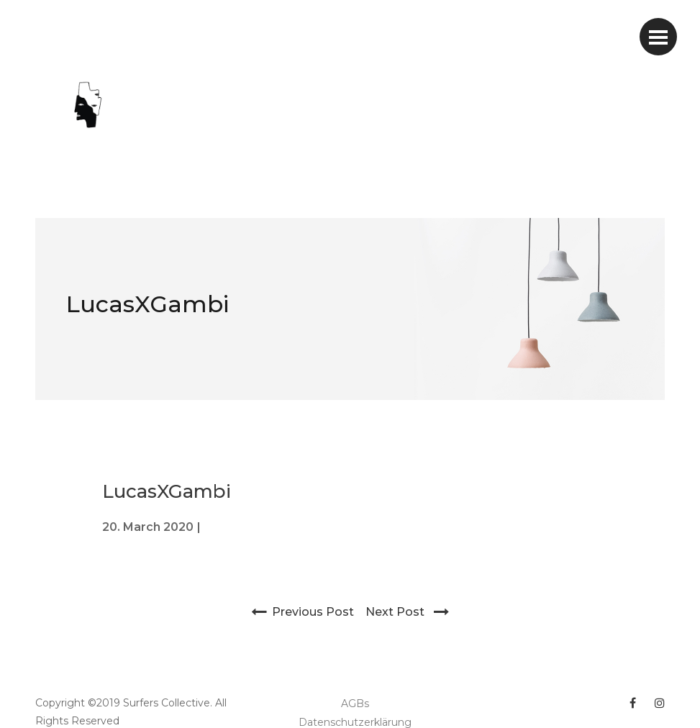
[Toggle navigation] (658, 37)
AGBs (355, 704)
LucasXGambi (147, 304)
